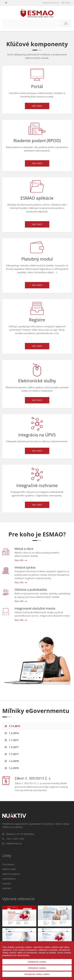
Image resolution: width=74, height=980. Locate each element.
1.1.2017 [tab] (12, 740)
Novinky (7, 884)
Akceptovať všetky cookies (37, 974)
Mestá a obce (9, 869)
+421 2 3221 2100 (15, 839)
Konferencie (9, 879)
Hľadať (66, 3)
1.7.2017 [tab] (12, 754)
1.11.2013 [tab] (12, 726)
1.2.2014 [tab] (12, 733)
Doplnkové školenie (51, 3)
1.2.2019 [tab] (12, 768)
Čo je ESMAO (8, 864)
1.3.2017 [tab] (12, 747)
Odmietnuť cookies (37, 968)
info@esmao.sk (14, 843)
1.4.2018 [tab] (12, 761)
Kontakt (7, 888)
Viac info (37, 106)
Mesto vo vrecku (11, 874)
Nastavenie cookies (37, 962)
